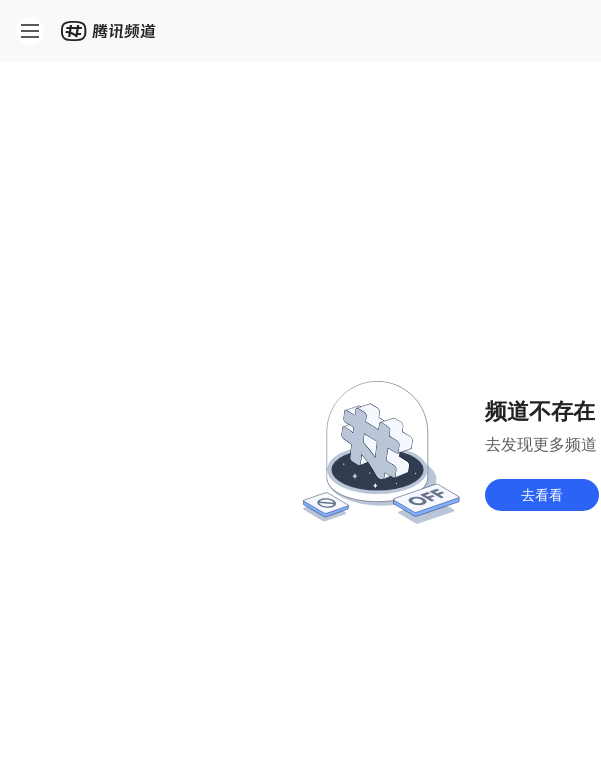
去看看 (542, 494)
